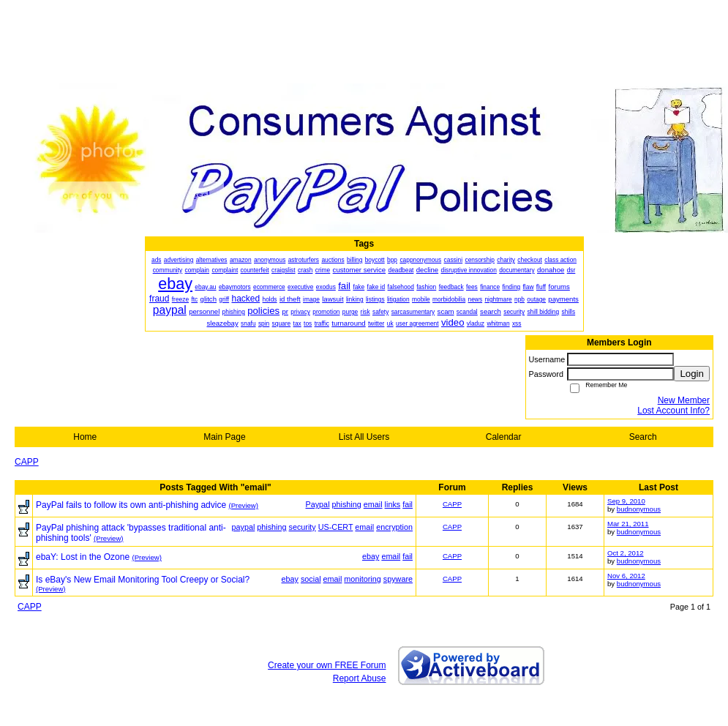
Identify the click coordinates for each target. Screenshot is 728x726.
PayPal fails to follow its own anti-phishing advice (131, 505)
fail (408, 504)
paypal (243, 527)
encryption (394, 527)
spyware (398, 579)
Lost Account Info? (673, 411)
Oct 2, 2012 (626, 553)
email (373, 504)
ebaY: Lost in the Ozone (83, 557)
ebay (371, 556)
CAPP (27, 462)
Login (692, 374)
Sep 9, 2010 (626, 501)
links (393, 504)
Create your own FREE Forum (327, 665)
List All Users (364, 437)
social (311, 579)
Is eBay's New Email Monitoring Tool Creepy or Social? (143, 580)
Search (643, 437)
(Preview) (243, 505)
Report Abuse (360, 678)
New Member (684, 400)
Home (85, 437)
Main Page (224, 437)
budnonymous (639, 509)
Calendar (504, 437)
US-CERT (336, 527)
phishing (347, 504)
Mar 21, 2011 (628, 524)
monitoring (362, 579)
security (303, 527)
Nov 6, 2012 (626, 576)
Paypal (318, 504)
